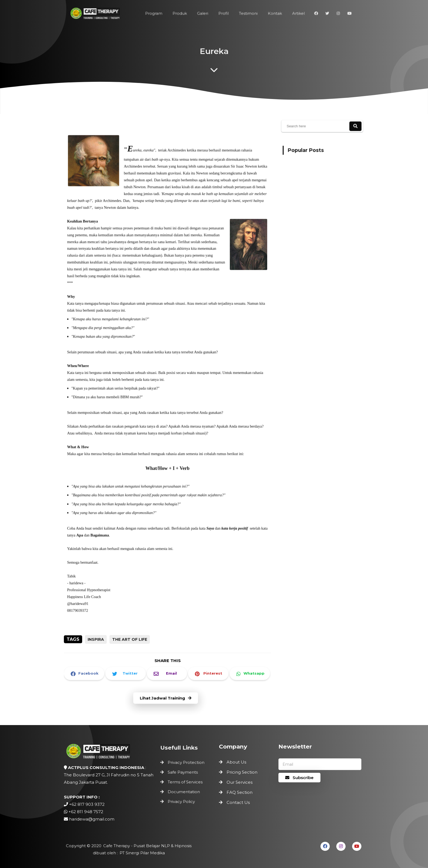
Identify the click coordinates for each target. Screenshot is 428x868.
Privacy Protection (186, 764)
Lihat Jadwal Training (166, 698)
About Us (236, 762)
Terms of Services (185, 782)
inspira (96, 639)
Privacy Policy (182, 800)
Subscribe (299, 778)
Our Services (240, 782)
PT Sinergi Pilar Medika (141, 853)
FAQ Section (240, 792)
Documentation (184, 791)
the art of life (130, 639)
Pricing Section (242, 772)
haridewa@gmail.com (92, 819)
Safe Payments (183, 773)
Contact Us (238, 802)
